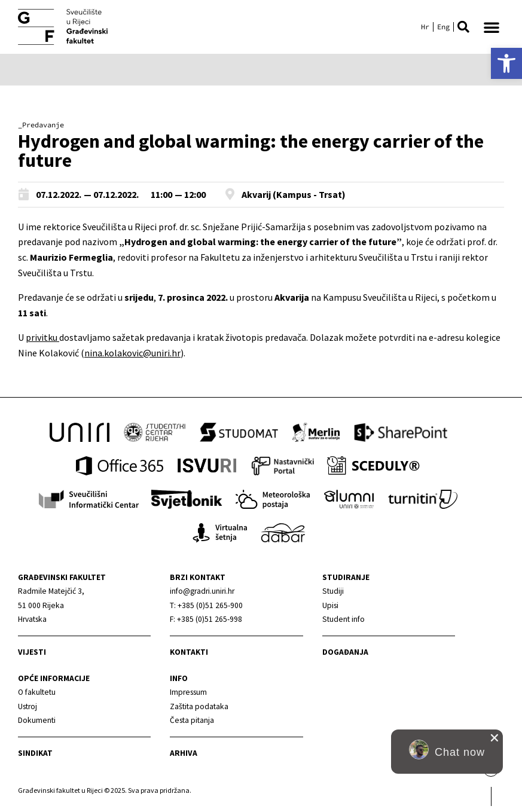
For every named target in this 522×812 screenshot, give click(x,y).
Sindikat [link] (35, 753)
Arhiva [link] (184, 753)
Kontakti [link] (189, 652)
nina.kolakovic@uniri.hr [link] (132, 353)
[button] (463, 27)
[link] (506, 63)
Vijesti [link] (32, 652)
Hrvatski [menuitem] (425, 27)
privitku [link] (42, 337)
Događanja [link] (345, 652)
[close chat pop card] (494, 738)
